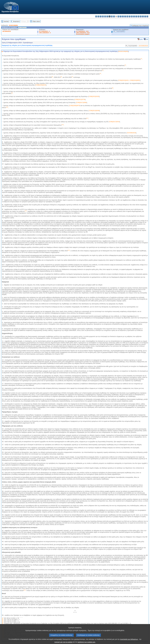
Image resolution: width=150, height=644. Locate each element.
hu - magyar (127, 16)
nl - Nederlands (132, 16)
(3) (3, 621)
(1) (3, 618)
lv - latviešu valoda (123, 16)
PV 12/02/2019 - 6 (44, 31)
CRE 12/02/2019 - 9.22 (83, 33)
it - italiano (121, 16)
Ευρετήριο (6, 21)
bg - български (96, 16)
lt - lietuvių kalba (125, 16)
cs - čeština (101, 16)
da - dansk (103, 16)
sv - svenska (147, 16)
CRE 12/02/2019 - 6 (45, 33)
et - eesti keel (107, 16)
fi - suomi (145, 16)
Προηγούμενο (16, 21)
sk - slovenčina (141, 16)
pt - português (136, 16)
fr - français (114, 16)
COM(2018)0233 (41, 85)
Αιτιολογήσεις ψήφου (83, 34)
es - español (98, 16)
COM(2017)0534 (114, 122)
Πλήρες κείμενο (36, 21)
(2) (3, 620)
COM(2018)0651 (135, 80)
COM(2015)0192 (94, 96)
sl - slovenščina (143, 16)
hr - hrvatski (118, 16)
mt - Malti (130, 16)
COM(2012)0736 (80, 100)
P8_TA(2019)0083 (119, 31)
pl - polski (134, 16)
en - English (112, 16)
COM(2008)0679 (74, 106)
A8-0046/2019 (7, 31)
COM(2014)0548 (94, 111)
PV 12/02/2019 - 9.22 (82, 31)
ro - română (138, 16)
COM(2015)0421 (123, 80)
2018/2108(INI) (13, 25)
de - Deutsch (105, 16)
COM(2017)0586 (81, 103)
